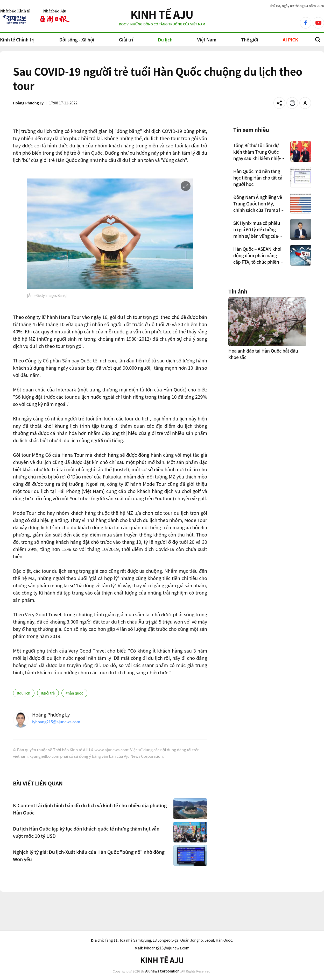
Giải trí (126, 40)
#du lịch (24, 693)
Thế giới (249, 40)
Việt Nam (207, 40)
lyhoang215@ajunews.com (56, 722)
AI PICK (290, 40)
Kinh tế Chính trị (17, 40)
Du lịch (165, 40)
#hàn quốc (74, 693)
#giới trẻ (48, 693)
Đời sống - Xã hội (77, 40)
